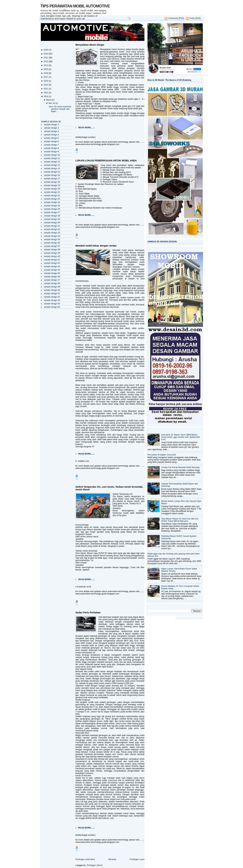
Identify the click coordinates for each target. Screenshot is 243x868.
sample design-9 (51, 152)
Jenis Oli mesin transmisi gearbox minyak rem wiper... (60, 109)
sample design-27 (52, 212)
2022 (46, 93)
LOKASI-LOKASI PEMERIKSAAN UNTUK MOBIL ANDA (106, 161)
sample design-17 (52, 179)
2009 (46, 50)
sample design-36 (52, 243)
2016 (46, 73)
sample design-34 (52, 236)
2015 (46, 69)
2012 (46, 62)
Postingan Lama (137, 859)
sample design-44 (52, 270)
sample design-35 (52, 239)
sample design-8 (51, 148)
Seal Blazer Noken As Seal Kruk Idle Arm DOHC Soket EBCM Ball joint (180, 520)
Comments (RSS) (176, 18)
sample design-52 (52, 297)
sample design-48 (52, 283)
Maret (49, 100)
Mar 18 (52, 103)
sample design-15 (52, 172)
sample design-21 (52, 192)
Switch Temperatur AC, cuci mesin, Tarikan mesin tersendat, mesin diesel (109, 488)
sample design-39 (52, 253)
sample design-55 (52, 307)
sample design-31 (52, 226)
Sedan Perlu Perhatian (88, 613)
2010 (46, 54)
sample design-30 (52, 223)
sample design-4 (51, 135)
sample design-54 (52, 304)
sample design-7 (51, 145)
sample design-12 (52, 162)
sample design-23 (52, 199)
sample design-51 (52, 294)
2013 (46, 65)
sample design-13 (52, 165)
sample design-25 (52, 206)
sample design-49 (52, 287)
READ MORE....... (87, 128)
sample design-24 (52, 202)
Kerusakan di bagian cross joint (162, 455)
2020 (46, 85)
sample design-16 (52, 175)
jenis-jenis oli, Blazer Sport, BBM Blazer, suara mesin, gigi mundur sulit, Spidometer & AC (181, 437)
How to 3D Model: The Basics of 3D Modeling (169, 80)
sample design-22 (52, 195)
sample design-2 (51, 128)
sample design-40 (52, 256)
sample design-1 (51, 125)
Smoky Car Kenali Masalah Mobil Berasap (180, 467)
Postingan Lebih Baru (85, 859)
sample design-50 (52, 290)
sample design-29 (52, 219)
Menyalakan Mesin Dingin (90, 45)
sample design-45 (52, 273)
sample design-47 (52, 280)
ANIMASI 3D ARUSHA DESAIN (162, 242)
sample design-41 (52, 260)
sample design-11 (52, 158)
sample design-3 (51, 131)
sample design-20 (52, 189)
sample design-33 (52, 233)
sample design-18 (52, 182)
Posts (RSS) (195, 18)
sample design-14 (52, 168)
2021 (46, 89)
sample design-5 (51, 138)
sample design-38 (52, 250)
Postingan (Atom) (95, 865)
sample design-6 (51, 141)
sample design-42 (52, 263)
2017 (46, 77)
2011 (46, 58)
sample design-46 (52, 277)
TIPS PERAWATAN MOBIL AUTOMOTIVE (75, 6)
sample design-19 (52, 185)
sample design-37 (52, 246)
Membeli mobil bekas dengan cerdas (96, 246)
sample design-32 (52, 229)
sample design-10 (52, 155)
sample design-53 (52, 300)
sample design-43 (52, 266)
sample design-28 (52, 216)
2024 (46, 96)
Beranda (112, 859)
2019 (46, 81)
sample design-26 (52, 209)
